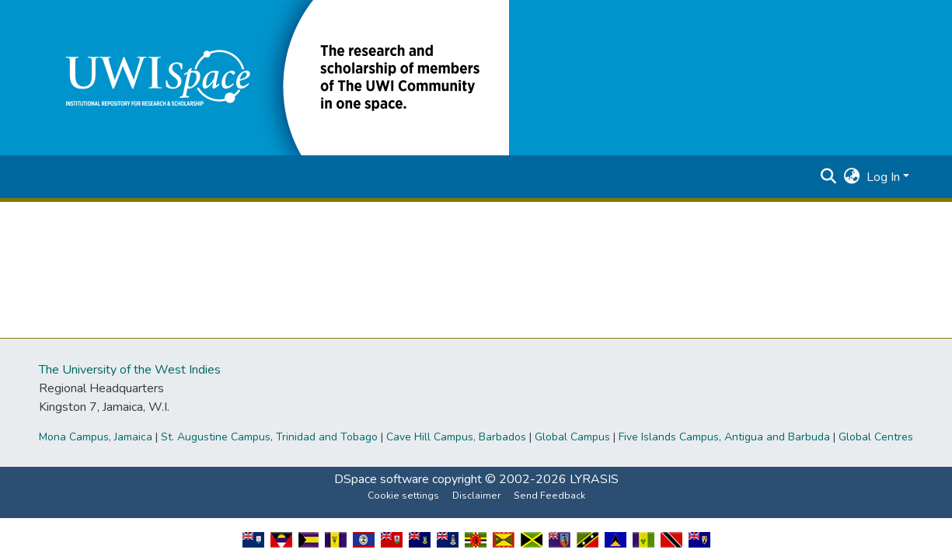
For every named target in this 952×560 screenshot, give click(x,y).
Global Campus (572, 437)
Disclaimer (476, 496)
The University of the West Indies (130, 370)
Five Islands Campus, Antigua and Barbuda (724, 437)
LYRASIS (594, 479)
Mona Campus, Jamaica (96, 437)
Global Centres (876, 437)
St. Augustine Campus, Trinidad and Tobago (269, 437)
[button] (276, 77)
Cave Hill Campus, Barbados (456, 437)
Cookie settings (403, 496)
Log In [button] (885, 177)
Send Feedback (549, 496)
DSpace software (382, 479)
